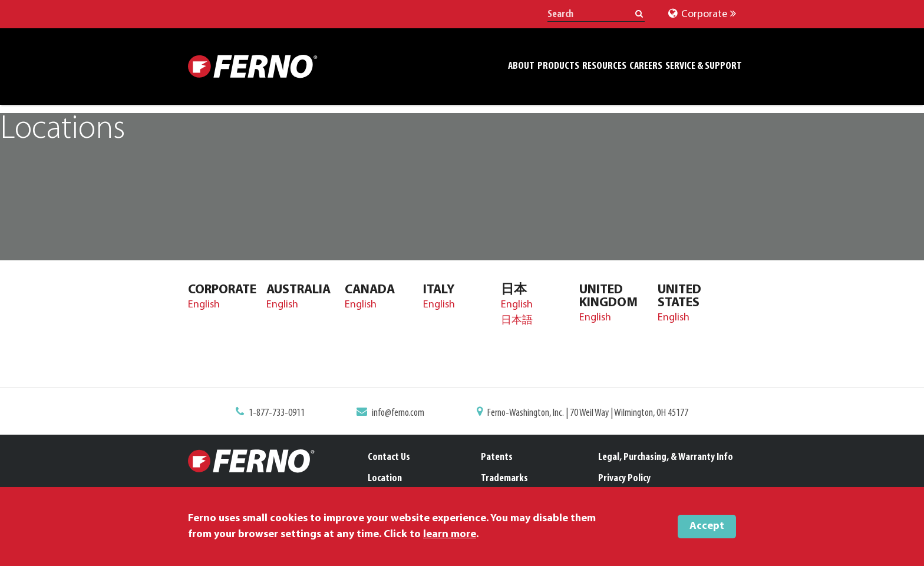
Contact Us (389, 457)
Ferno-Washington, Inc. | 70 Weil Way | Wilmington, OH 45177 (588, 413)
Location (385, 479)
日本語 (517, 321)
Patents (497, 457)
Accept (707, 526)
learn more (450, 534)
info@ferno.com (398, 413)
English (204, 305)
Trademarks (504, 479)
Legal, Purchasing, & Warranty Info (666, 457)
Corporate (702, 14)
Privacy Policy (624, 479)
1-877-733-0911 (277, 413)
